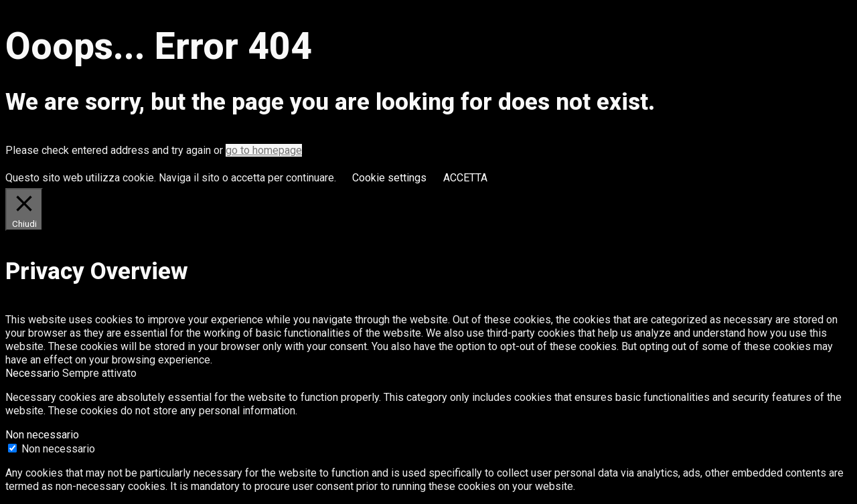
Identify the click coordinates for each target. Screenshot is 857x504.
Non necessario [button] (42, 435)
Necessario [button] (34, 373)
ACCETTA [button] (465, 178)
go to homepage (264, 150)
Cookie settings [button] (389, 178)
